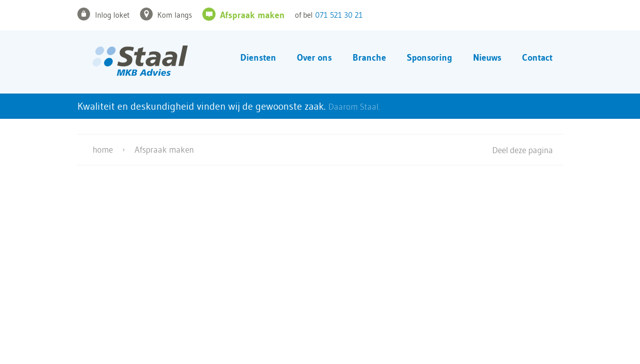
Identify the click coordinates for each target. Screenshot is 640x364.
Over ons (314, 58)
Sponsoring (430, 58)
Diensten (258, 58)
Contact (537, 58)
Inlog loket (112, 15)
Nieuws (487, 58)
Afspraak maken (252, 15)
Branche (369, 58)
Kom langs (175, 15)
